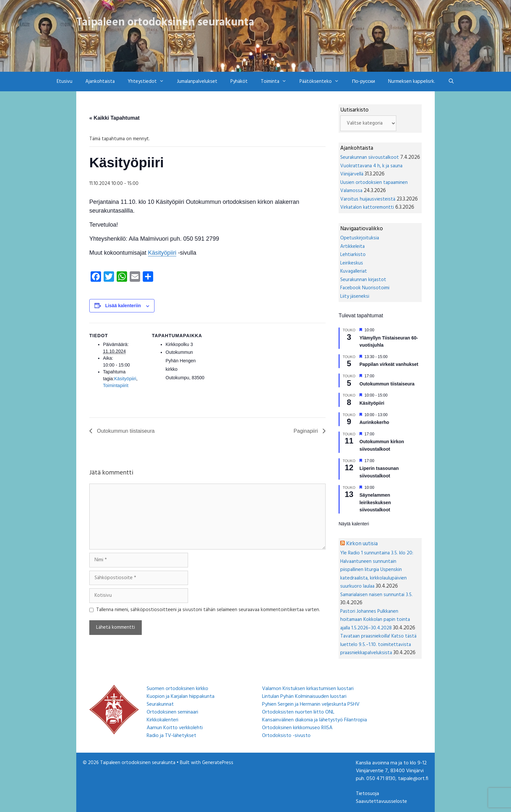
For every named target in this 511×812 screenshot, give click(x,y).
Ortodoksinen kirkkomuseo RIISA (297, 728)
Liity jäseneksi (355, 296)
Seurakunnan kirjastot (363, 280)
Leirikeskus (352, 263)
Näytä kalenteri (354, 524)
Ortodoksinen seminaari (172, 712)
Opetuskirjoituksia (360, 238)
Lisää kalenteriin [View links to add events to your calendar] (123, 306)
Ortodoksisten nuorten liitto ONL (298, 712)
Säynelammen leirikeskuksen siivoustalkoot (375, 502)
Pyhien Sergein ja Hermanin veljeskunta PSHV (311, 704)
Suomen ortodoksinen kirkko (177, 689)
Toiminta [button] (277, 82)
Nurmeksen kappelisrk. (412, 82)
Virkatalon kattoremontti (367, 207)
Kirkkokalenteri (162, 720)
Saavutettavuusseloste (381, 802)
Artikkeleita (352, 247)
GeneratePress (218, 763)
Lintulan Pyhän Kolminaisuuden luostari (304, 697)
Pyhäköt (239, 82)
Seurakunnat (160, 704)
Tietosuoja (367, 794)
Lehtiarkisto (353, 255)
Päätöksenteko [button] (322, 82)
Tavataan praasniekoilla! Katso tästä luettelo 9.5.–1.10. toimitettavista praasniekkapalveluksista (378, 645)
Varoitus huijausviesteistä (368, 199)
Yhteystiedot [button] (149, 82)
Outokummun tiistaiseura (125, 431)
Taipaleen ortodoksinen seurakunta (165, 23)
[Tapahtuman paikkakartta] (249, 368)
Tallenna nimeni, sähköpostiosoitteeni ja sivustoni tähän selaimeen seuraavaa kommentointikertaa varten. (208, 610)
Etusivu (65, 82)
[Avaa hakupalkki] (451, 82)
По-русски (364, 82)
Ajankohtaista (100, 82)
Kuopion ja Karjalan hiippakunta (181, 697)
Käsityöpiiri (162, 253)
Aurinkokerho (374, 422)
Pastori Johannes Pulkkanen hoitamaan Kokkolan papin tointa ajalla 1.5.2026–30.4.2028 (375, 620)
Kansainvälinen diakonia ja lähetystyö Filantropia (314, 720)
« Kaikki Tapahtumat (114, 118)
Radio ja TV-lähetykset (171, 736)
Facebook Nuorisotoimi (365, 288)
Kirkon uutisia (362, 544)
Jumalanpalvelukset (197, 82)
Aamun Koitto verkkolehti (175, 728)
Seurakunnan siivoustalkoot (370, 158)
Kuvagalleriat (354, 271)
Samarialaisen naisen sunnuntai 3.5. (376, 595)
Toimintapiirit (116, 385)
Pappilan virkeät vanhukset (389, 364)
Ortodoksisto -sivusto (286, 736)
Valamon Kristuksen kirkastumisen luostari (308, 689)
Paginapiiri (307, 431)
